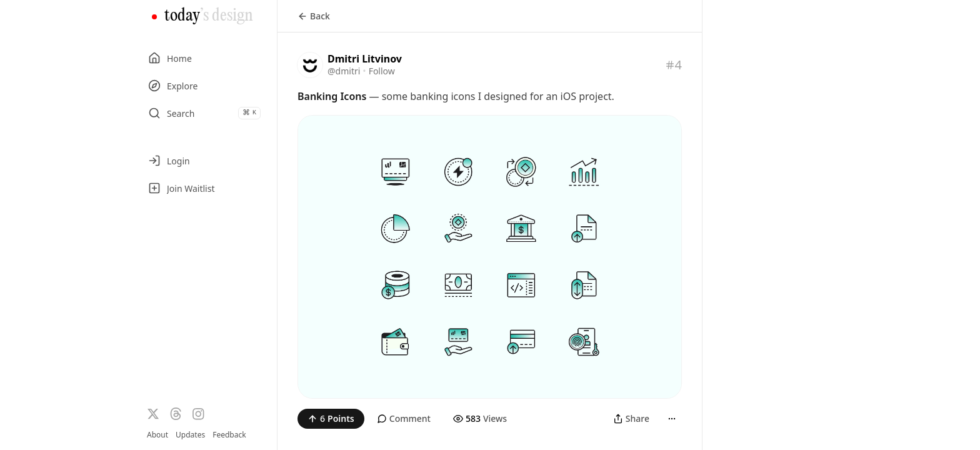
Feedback (229, 435)
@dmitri (344, 71)
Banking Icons (332, 96)
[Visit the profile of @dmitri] (310, 65)
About (157, 435)
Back (314, 16)
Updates (190, 435)
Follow (382, 71)
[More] (672, 419)
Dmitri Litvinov (365, 59)
